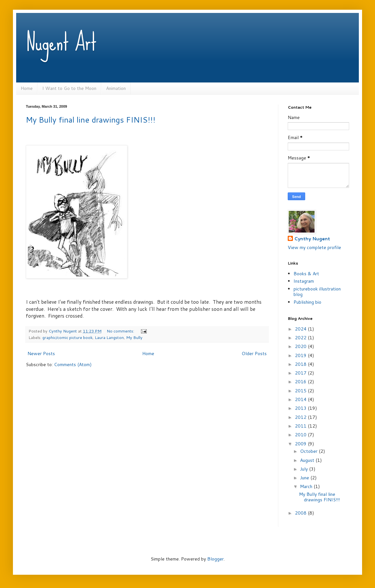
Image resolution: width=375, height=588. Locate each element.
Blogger (215, 559)
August (308, 460)
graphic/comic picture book (67, 337)
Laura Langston (109, 337)
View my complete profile (314, 247)
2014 (301, 399)
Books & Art (306, 274)
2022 (301, 338)
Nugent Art (61, 42)
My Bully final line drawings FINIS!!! (91, 120)
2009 (301, 444)
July (305, 469)
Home (27, 88)
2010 (301, 435)
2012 (301, 417)
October (309, 451)
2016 (301, 382)
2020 (301, 346)
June (305, 478)
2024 (301, 329)
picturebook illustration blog (317, 292)
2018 (301, 364)
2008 (301, 513)
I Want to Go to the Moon (69, 88)
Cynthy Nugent (312, 239)
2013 (301, 408)
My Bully (134, 337)
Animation (116, 88)
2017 (301, 373)
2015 (301, 391)
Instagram (304, 281)
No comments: (121, 331)
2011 (301, 426)
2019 (301, 355)
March (307, 486)
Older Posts (254, 354)
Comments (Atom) (73, 365)
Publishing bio (307, 302)
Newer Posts (41, 354)
